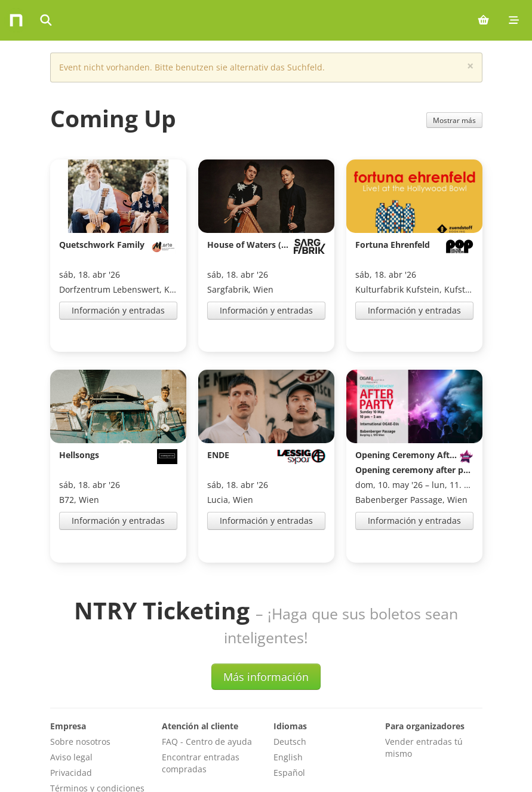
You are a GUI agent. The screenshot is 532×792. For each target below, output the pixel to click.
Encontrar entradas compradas (201, 712)
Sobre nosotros (80, 691)
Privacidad (71, 722)
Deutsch (290, 691)
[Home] (16, 20)
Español (289, 722)
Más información (266, 626)
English (288, 706)
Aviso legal (71, 706)
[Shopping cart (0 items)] (483, 20)
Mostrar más (454, 120)
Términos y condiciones (97, 737)
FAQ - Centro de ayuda (207, 691)
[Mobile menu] (514, 20)
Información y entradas (118, 310)
